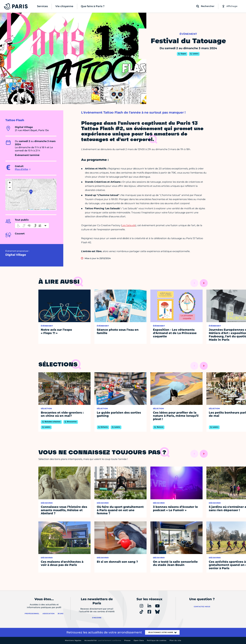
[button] (31, 192)
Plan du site (175, 640)
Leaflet (31, 209)
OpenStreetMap (45, 209)
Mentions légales (73, 640)
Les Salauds (129, 225)
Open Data (139, 640)
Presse (127, 640)
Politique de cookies (157, 640)
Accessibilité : (103, 640)
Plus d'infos (21, 169)
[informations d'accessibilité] (32, 226)
